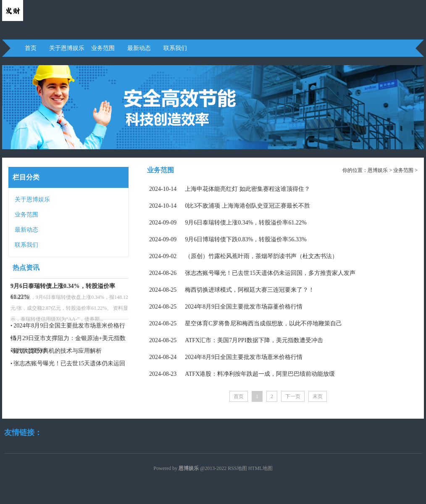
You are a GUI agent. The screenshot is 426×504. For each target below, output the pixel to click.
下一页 (293, 396)
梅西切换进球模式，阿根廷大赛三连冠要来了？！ (232, 290)
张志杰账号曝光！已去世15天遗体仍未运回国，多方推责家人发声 (252, 273)
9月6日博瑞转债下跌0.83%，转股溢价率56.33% (228, 239)
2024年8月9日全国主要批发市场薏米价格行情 (226, 357)
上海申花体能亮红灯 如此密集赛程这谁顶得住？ (230, 189)
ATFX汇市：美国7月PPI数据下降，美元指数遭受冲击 (236, 340)
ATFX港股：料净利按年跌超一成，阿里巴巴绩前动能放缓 (242, 374)
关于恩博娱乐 (67, 48)
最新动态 (139, 48)
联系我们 (175, 48)
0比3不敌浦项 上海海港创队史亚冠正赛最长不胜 (230, 206)
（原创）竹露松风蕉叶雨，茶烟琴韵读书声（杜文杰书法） (243, 256)
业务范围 (103, 48)
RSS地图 (237, 468)
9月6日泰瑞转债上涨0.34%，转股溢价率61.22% (228, 223)
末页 (318, 396)
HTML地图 (260, 468)
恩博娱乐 (378, 170)
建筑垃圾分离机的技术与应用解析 (58, 351)
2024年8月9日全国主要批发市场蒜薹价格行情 (226, 307)
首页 (31, 48)
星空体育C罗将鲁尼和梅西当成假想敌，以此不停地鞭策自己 (246, 323)
